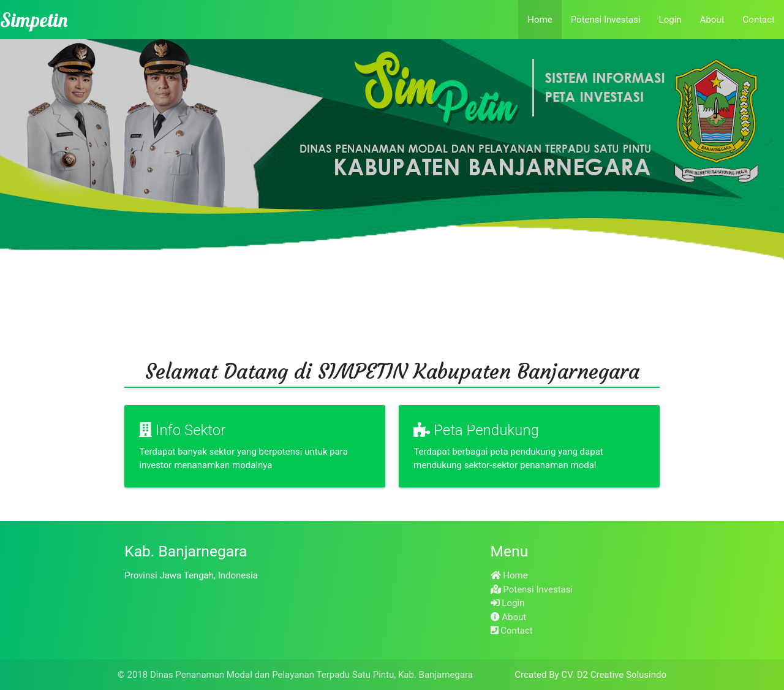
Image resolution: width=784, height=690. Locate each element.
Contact (759, 20)
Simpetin (34, 20)
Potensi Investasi (606, 20)
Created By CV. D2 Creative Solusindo (590, 675)
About (712, 20)
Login (670, 20)
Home (540, 20)
